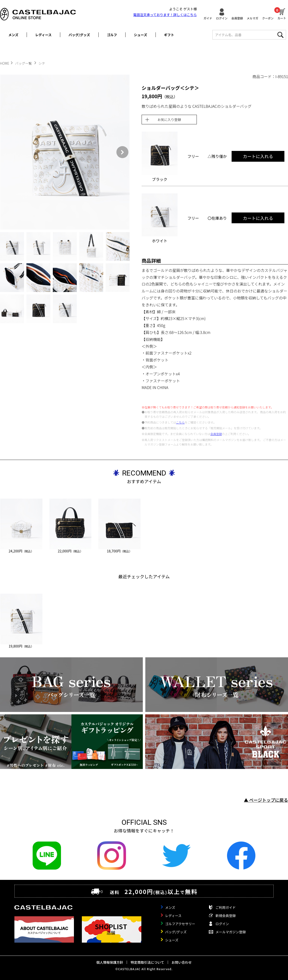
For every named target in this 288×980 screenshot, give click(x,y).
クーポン (268, 18)
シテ (42, 63)
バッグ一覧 (24, 63)
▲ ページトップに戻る (266, 800)
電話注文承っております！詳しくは (165, 15)
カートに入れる (258, 156)
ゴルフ (112, 35)
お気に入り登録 (169, 120)
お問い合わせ (182, 962)
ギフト (169, 35)
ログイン (222, 18)
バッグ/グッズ (79, 35)
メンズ (13, 35)
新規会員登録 (226, 916)
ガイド (208, 18)
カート (282, 13)
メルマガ (252, 18)
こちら (180, 422)
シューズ (141, 35)
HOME (5, 63)
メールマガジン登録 (231, 932)
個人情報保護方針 (110, 962)
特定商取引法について (147, 962)
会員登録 (237, 18)
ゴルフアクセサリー (180, 924)
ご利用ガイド (226, 907)
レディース (43, 35)
